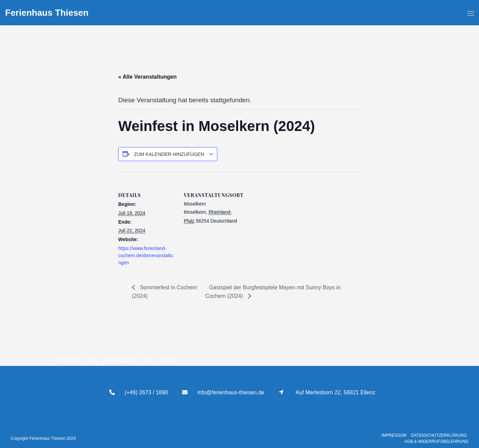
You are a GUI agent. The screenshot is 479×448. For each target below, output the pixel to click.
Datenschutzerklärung (439, 435)
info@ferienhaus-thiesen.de (231, 392)
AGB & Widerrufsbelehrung (436, 442)
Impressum (394, 435)
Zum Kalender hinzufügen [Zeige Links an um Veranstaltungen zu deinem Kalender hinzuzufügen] (169, 154)
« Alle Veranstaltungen (147, 77)
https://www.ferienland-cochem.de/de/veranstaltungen (146, 255)
